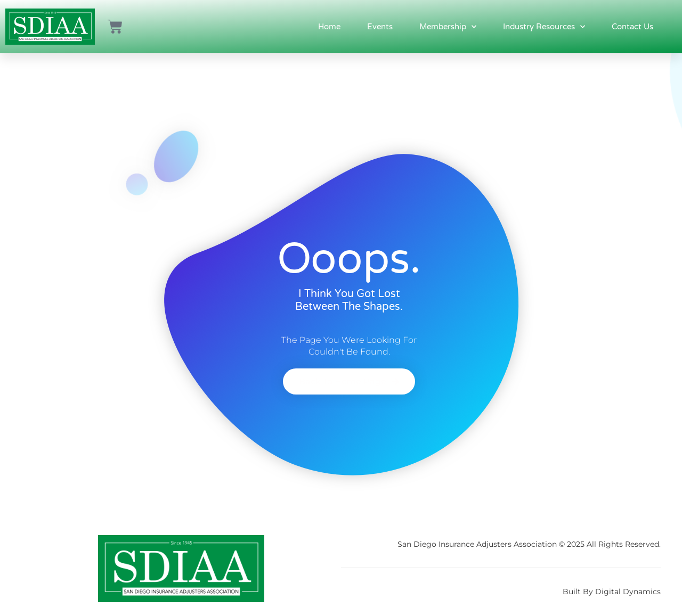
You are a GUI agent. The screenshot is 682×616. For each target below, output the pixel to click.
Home (329, 27)
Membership (448, 27)
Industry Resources (544, 27)
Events (380, 27)
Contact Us (632, 27)
